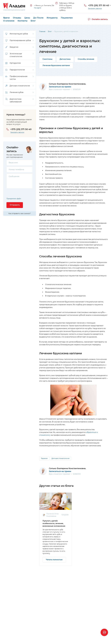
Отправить (15, 205)
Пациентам (67, 18)
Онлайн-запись (98, 19)
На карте (38, 8)
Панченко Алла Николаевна (52, 515)
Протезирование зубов (19, 40)
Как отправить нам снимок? (20, 213)
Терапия (44, 458)
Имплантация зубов (19, 34)
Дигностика (65, 59)
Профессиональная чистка (19, 78)
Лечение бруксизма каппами (56, 65)
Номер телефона (16, 169)
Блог (33, 21)
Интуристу (52, 18)
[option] (56, 529)
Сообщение (14, 176)
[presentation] (19, 193)
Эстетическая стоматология (19, 55)
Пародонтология (19, 70)
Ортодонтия (19, 63)
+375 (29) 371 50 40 (99, 5)
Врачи (6, 18)
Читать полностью (54, 560)
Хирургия (19, 47)
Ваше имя (13, 163)
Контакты (23, 21)
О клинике (9, 21)
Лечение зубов (19, 92)
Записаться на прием (60, 87)
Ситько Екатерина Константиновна (67, 468)
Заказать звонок (95, 9)
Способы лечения (86, 59)
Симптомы (47, 59)
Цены (27, 18)
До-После (38, 18)
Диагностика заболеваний (19, 100)
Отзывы (17, 18)
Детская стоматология (19, 86)
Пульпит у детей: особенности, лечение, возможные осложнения (54, 523)
